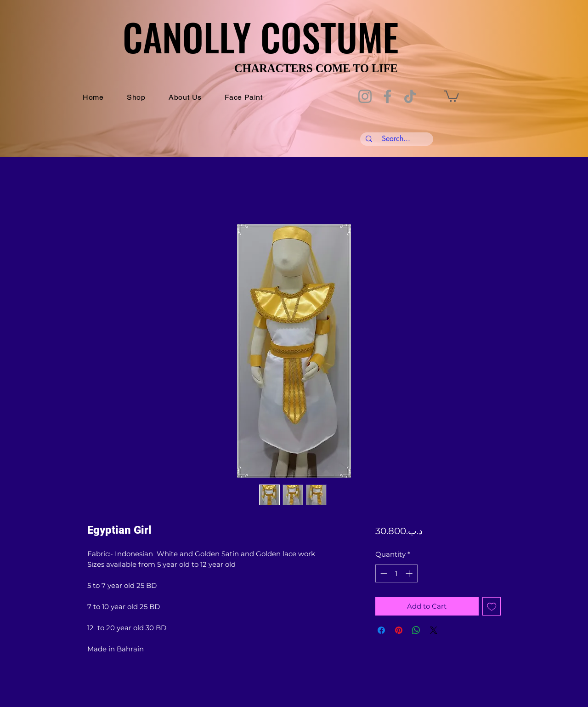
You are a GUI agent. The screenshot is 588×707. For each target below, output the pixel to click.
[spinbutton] (396, 573)
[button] (451, 96)
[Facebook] (387, 96)
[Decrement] (383, 573)
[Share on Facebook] (381, 630)
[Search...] (396, 139)
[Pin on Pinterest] (399, 630)
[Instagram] (365, 96)
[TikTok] (410, 96)
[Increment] (410, 573)
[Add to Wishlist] (492, 607)
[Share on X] (434, 630)
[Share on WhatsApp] (416, 630)
